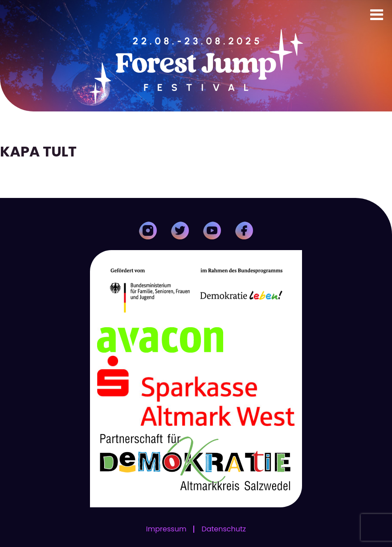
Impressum (166, 529)
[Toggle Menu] (377, 15)
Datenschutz (224, 529)
